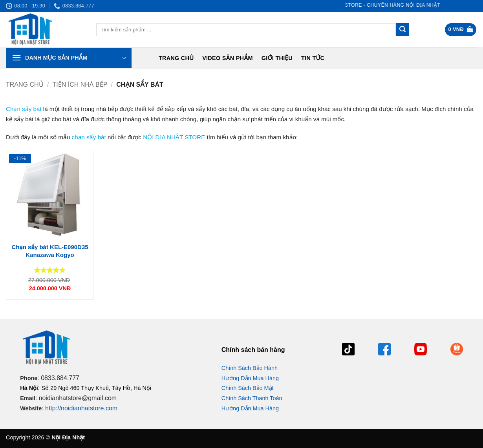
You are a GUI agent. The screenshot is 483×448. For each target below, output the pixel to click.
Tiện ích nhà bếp (80, 85)
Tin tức (313, 58)
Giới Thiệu (277, 58)
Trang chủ (176, 58)
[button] (461, 30)
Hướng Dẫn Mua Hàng (250, 378)
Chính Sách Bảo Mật (248, 388)
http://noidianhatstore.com (81, 408)
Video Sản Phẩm (228, 58)
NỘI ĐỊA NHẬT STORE (174, 137)
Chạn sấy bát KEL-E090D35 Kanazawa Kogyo (50, 251)
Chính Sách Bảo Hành (250, 368)
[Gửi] (402, 30)
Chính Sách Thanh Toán (252, 398)
